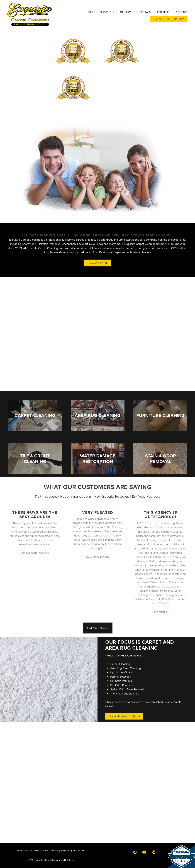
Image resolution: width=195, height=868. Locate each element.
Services (107, 12)
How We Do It (97, 263)
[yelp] (154, 852)
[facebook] (135, 852)
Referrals (144, 12)
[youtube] (144, 852)
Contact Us (80, 850)
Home (90, 12)
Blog (70, 850)
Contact (182, 12)
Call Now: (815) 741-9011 (169, 19)
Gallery (125, 12)
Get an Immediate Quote (124, 716)
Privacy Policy (60, 850)
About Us (163, 12)
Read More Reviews (98, 628)
